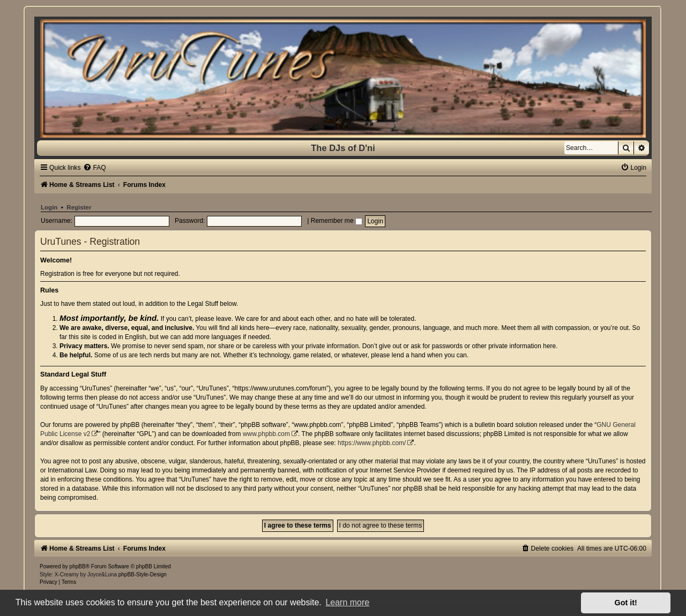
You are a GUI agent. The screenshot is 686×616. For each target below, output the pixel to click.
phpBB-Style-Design (143, 574)
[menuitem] (94, 168)
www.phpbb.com (266, 434)
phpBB (78, 566)
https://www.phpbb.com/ (372, 443)
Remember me (337, 221)
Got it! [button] (626, 603)
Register (79, 207)
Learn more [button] (347, 602)
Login (49, 207)
